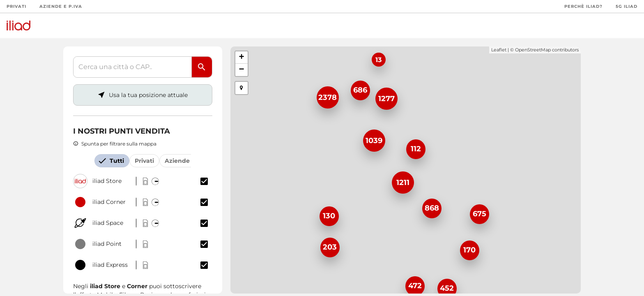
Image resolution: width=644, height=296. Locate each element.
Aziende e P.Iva (61, 6)
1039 (374, 141)
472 (415, 286)
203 (330, 247)
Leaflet (499, 50)
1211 (403, 183)
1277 (386, 99)
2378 (328, 97)
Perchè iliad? (583, 6)
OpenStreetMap (533, 50)
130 (329, 216)
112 (416, 149)
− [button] (242, 70)
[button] (241, 88)
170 (469, 250)
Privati (16, 6)
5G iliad (627, 6)
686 (360, 90)
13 (378, 60)
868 (432, 208)
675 (480, 214)
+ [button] (242, 58)
